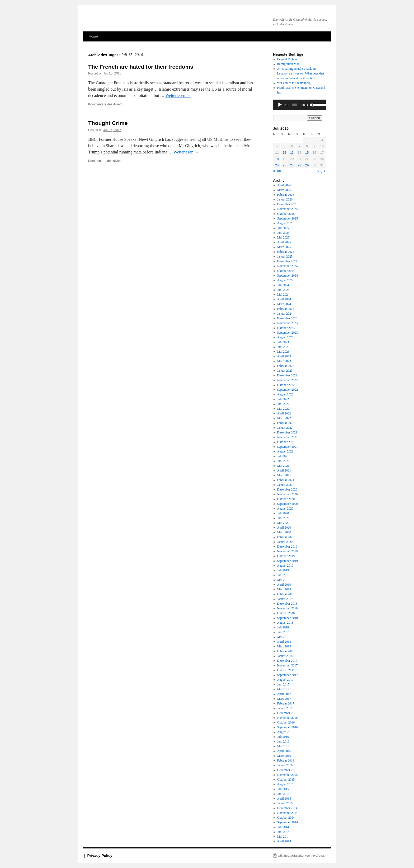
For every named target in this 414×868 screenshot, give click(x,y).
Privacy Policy (100, 856)
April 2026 (284, 185)
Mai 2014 (283, 837)
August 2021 (285, 451)
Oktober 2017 (286, 670)
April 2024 (284, 299)
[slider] (295, 105)
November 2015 (288, 775)
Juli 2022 (283, 399)
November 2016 (288, 718)
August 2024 (285, 280)
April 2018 (284, 642)
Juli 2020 (283, 513)
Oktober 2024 (286, 271)
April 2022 (284, 413)
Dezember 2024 (287, 261)
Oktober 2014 (286, 818)
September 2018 (288, 618)
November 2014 (288, 813)
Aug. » (321, 171)
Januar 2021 (285, 485)
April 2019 (284, 585)
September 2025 (288, 218)
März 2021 (284, 475)
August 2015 (285, 784)
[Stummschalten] (312, 105)
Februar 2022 (286, 423)
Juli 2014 (283, 827)
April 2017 (284, 694)
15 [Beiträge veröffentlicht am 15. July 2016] (307, 153)
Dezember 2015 (287, 770)
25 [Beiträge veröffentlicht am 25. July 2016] (277, 165)
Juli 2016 (283, 737)
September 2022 (288, 390)
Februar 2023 (286, 366)
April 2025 (284, 242)
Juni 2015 (283, 794)
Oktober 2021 (286, 442)
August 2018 (285, 623)
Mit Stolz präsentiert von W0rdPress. (302, 856)
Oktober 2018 (286, 613)
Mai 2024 (283, 295)
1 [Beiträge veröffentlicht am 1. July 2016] (307, 140)
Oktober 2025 (286, 214)
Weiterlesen (178, 95)
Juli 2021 (283, 456)
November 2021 (288, 437)
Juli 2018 (283, 627)
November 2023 (288, 323)
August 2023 (285, 337)
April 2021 (284, 470)
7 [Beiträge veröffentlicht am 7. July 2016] (300, 146)
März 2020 (284, 532)
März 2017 (284, 699)
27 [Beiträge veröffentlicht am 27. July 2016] (292, 165)
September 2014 (288, 822)
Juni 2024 (283, 290)
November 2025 (288, 209)
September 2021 (288, 447)
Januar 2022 (285, 428)
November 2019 (288, 551)
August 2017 (285, 680)
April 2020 (284, 528)
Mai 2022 (283, 409)
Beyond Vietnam (288, 59)
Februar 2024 (286, 309)
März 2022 (284, 418)
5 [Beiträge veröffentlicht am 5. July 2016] (284, 146)
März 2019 (284, 589)
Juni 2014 (283, 832)
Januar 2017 (285, 708)
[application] (299, 105)
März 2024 (284, 304)
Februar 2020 (286, 537)
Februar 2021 (286, 480)
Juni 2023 (283, 347)
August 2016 (285, 732)
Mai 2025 (283, 237)
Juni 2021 (283, 461)
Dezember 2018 (287, 604)
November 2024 (288, 266)
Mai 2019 (283, 580)
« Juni (277, 171)
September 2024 (288, 276)
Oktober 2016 (286, 722)
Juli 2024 (283, 285)
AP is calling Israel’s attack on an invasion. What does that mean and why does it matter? (301, 73)
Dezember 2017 (287, 661)
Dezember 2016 (287, 713)
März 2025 (284, 247)
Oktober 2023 (286, 328)
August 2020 (285, 508)
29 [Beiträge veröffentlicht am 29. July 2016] (307, 165)
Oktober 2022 (286, 385)
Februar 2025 (286, 252)
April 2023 (284, 356)
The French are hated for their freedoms (141, 67)
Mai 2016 (283, 746)
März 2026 (284, 190)
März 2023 (284, 361)
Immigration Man (288, 64)
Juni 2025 (283, 233)
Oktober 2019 (286, 556)
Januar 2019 (285, 599)
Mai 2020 (283, 523)
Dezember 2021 (287, 432)
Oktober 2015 (286, 780)
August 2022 (285, 394)
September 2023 (288, 333)
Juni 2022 (283, 404)
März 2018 (284, 646)
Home (93, 36)
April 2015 (284, 799)
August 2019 (285, 566)
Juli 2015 (283, 789)
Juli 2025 (283, 228)
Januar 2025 (285, 256)
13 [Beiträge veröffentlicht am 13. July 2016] (292, 153)
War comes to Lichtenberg (294, 83)
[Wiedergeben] (280, 105)
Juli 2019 (283, 570)
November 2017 (288, 665)
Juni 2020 (283, 518)
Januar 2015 (285, 803)
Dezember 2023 (287, 318)
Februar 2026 (286, 195)
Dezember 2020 (287, 489)
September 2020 (288, 504)
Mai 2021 (283, 466)
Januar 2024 (285, 314)
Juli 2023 (283, 342)
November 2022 (288, 380)
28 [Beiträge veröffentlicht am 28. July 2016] (299, 165)
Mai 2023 (283, 352)
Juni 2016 (283, 741)
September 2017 (288, 675)
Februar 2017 (286, 703)
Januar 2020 (285, 542)
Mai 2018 (283, 637)
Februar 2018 (286, 651)
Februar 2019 (286, 594)
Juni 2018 (283, 632)
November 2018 (288, 608)
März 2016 (284, 756)
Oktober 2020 (286, 499)
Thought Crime (108, 123)
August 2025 (285, 223)
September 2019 (288, 561)
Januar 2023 (285, 371)
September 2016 (288, 727)
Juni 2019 (283, 575)
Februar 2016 (286, 760)
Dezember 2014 (287, 808)
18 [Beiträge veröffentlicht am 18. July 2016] (277, 159)
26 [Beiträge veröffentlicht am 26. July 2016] (284, 165)
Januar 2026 (285, 199)
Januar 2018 (285, 656)
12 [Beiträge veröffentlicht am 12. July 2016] (284, 153)
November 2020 (288, 494)
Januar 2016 (285, 765)
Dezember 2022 (287, 375)
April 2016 (284, 751)
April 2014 (284, 841)
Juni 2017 (283, 684)
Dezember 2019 (287, 547)
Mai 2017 (283, 689)
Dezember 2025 (287, 204)
